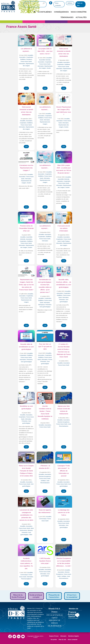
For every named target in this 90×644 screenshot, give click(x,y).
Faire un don (80, 4)
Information (22, 64)
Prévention (48, 305)
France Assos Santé (26, 61)
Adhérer (70, 3)
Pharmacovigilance (26, 579)
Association (22, 57)
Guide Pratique (65, 241)
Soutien (49, 68)
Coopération (30, 57)
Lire (26, 88)
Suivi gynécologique (45, 307)
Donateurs (29, 59)
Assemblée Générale (45, 60)
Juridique (43, 481)
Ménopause (42, 305)
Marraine (30, 530)
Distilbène (23, 59)
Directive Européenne (64, 422)
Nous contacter (58, 4)
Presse (50, 359)
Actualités (30, 55)
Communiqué (43, 519)
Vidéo (31, 535)
